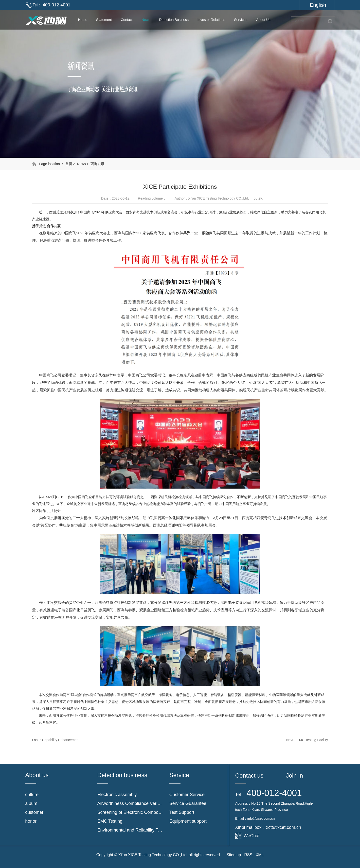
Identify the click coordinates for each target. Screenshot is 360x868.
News (146, 20)
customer (34, 812)
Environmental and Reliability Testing (130, 830)
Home (82, 20)
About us (263, 20)
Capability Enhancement (61, 740)
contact (127, 20)
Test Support (182, 812)
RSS (248, 855)
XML (260, 855)
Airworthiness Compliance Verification (130, 803)
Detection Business (174, 20)
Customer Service (187, 795)
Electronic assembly (117, 795)
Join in (294, 775)
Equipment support (188, 821)
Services (241, 20)
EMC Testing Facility (312, 740)
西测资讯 (97, 164)
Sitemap (234, 855)
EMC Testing (110, 821)
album (31, 803)
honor (31, 821)
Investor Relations (211, 20)
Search (330, 21)
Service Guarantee (188, 803)
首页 (69, 164)
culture (32, 795)
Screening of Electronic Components (130, 812)
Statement (104, 20)
